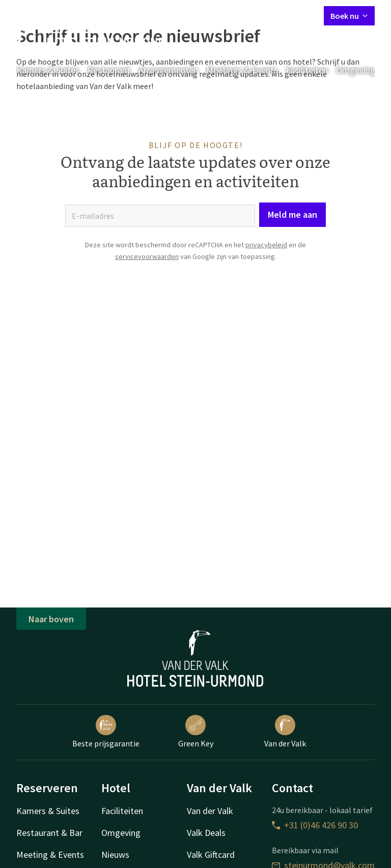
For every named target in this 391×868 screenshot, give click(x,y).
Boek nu (349, 16)
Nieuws (115, 855)
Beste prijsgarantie (106, 732)
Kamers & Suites (48, 70)
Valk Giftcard (211, 855)
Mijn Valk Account (255, 15)
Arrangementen (168, 70)
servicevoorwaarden (147, 256)
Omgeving (356, 70)
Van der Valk (285, 732)
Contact (202, 15)
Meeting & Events (50, 855)
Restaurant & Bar (49, 833)
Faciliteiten (307, 70)
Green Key (196, 732)
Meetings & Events (242, 70)
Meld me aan (292, 214)
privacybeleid (266, 245)
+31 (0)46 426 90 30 (315, 825)
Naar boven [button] (51, 619)
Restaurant (109, 70)
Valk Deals (206, 833)
